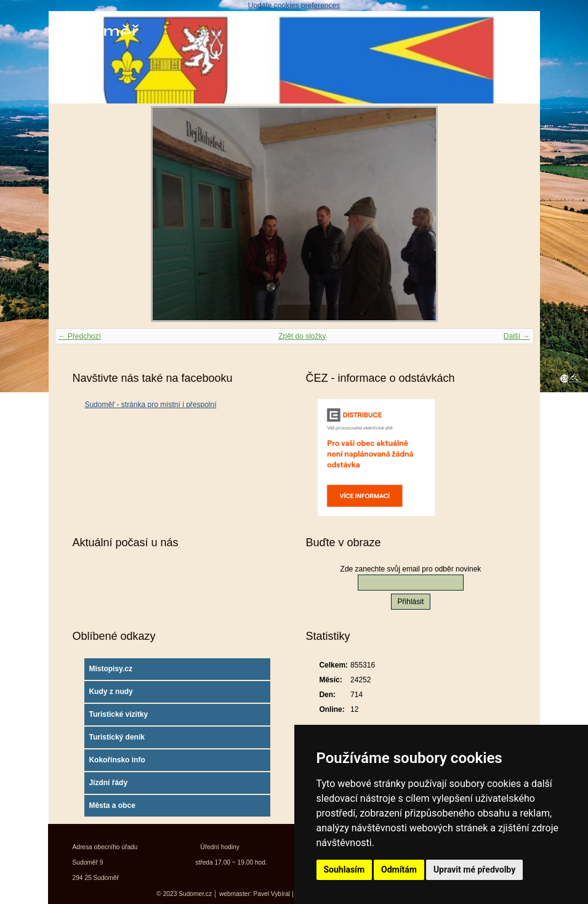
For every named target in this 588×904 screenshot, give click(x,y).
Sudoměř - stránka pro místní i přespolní (150, 405)
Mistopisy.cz (110, 669)
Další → (517, 336)
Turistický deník (116, 737)
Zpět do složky (302, 336)
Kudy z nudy (111, 692)
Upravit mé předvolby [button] (474, 870)
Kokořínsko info (117, 760)
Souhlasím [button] (344, 870)
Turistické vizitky (118, 714)
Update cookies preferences (294, 6)
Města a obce (112, 805)
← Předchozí (80, 336)
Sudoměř (97, 32)
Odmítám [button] (399, 870)
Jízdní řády (108, 783)
